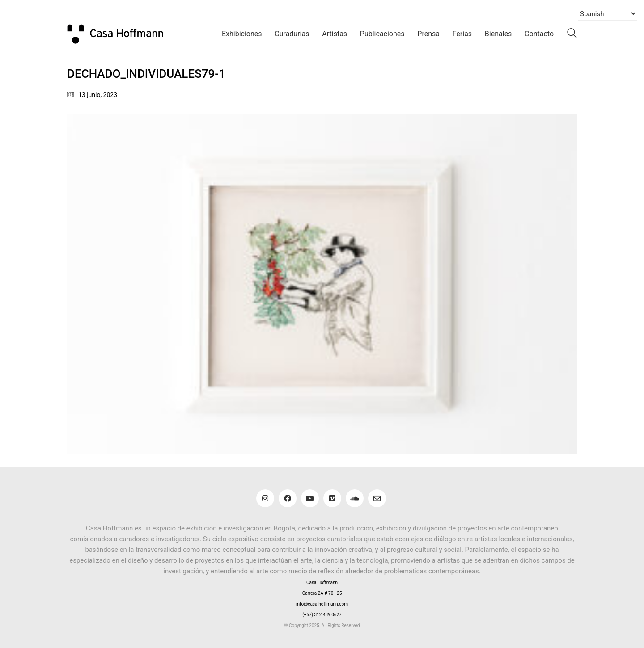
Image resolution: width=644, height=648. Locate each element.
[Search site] (572, 35)
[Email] (377, 498)
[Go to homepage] (121, 34)
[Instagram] (265, 498)
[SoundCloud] (355, 498)
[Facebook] (288, 498)
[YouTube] (310, 498)
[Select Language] (608, 14)
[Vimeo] (332, 498)
